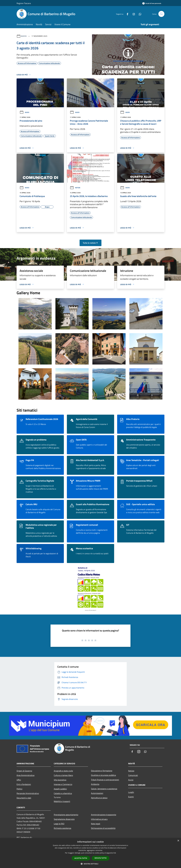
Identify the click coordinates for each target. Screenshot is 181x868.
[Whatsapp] (139, 14)
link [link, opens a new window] (115, 853)
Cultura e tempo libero (63, 775)
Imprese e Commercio (63, 784)
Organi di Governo (24, 771)
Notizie (75, 188)
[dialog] (90, 853)
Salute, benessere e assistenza (104, 789)
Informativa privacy (99, 819)
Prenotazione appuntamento (66, 815)
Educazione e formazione (102, 771)
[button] (90, 864)
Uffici (19, 780)
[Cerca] (161, 14)
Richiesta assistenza (62, 828)
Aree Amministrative (26, 775)
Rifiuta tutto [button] (101, 858)
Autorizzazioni (97, 793)
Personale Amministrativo (28, 793)
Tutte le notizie (90, 243)
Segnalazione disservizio (64, 819)
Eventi (131, 797)
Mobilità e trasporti (62, 801)
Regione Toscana (24, 3)
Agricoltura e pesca (99, 798)
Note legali (96, 824)
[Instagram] (133, 14)
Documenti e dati (24, 798)
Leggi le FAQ (59, 824)
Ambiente (95, 784)
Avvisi (24, 36)
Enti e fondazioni (24, 784)
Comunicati (133, 775)
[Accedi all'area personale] (152, 3)
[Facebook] (126, 14)
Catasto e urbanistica (63, 793)
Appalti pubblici (60, 789)
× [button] (178, 841)
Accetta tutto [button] (81, 858)
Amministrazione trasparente (104, 815)
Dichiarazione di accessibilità (103, 828)
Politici (19, 789)
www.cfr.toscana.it (90, 610)
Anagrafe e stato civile (63, 771)
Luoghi (131, 792)
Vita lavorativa (60, 780)
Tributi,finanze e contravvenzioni (105, 780)
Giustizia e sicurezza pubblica (103, 775)
